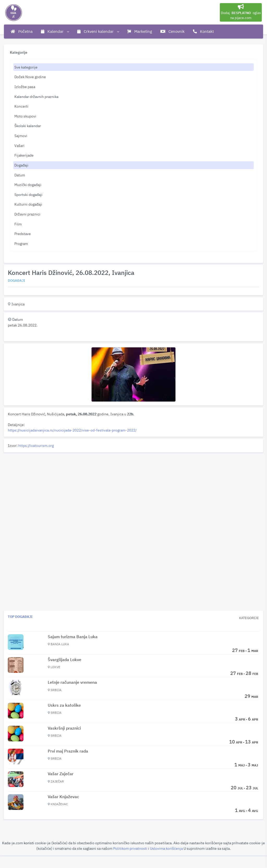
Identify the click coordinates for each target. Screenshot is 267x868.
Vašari (19, 146)
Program (21, 244)
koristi (29, 843)
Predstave (23, 234)
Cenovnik (172, 31)
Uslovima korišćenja (167, 848)
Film (18, 224)
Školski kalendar (28, 126)
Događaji (21, 165)
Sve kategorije (26, 67)
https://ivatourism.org (36, 445)
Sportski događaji (28, 195)
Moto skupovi (25, 116)
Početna (22, 31)
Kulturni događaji (28, 204)
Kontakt (203, 31)
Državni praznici (27, 214)
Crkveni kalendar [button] (98, 32)
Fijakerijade (24, 155)
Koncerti (21, 106)
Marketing (140, 31)
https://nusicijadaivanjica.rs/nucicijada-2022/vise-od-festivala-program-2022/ (72, 430)
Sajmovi (21, 136)
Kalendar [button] (55, 32)
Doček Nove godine (30, 77)
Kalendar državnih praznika (36, 97)
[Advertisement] (133, 491)
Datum (20, 175)
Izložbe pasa (25, 87)
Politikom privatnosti (131, 848)
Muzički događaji (28, 185)
